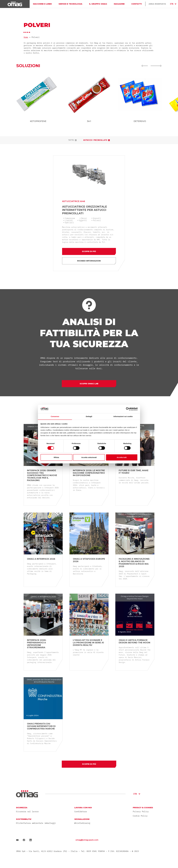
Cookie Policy (140, 815)
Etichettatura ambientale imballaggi (36, 823)
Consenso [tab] (55, 416)
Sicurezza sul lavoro (27, 811)
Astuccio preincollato (97, 140)
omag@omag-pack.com (87, 839)
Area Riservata (157, 4)
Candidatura (81, 811)
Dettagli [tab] (89, 416)
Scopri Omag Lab (89, 383)
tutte (72, 140)
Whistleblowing (82, 823)
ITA (172, 4)
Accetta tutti (122, 457)
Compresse (70, 217)
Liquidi (69, 219)
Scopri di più (89, 250)
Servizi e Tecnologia (70, 4)
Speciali (70, 221)
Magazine (119, 4)
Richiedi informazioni (89, 259)
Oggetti (83, 219)
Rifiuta (56, 457)
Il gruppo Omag (98, 4)
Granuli (97, 217)
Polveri (97, 219)
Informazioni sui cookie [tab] (123, 416)
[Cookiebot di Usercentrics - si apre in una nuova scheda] (128, 409)
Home (26, 37)
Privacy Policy (141, 811)
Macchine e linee (43, 4)
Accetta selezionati (89, 457)
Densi (84, 217)
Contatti (137, 4)
